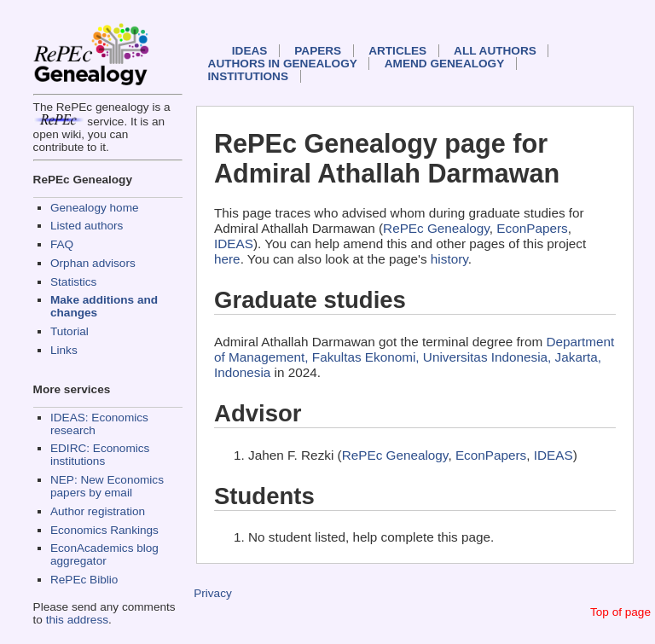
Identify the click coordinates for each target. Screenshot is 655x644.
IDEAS (250, 51)
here (227, 259)
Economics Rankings (104, 530)
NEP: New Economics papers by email (107, 486)
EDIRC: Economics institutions (100, 455)
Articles (397, 51)
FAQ (62, 244)
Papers (318, 51)
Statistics (73, 282)
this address (77, 620)
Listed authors (87, 226)
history (449, 259)
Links (64, 350)
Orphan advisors (93, 263)
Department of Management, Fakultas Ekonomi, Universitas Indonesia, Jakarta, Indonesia (414, 357)
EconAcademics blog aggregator (104, 554)
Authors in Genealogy (283, 64)
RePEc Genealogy (436, 228)
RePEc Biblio (84, 580)
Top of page (620, 612)
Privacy (213, 593)
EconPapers (532, 228)
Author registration (98, 511)
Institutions (248, 76)
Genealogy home (95, 208)
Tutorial (70, 331)
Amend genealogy (444, 64)
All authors (495, 51)
